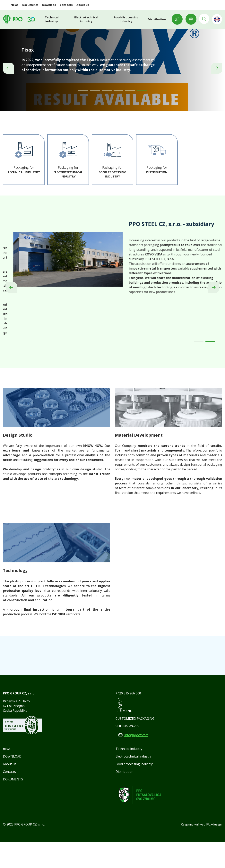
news (7, 774)
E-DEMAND (124, 737)
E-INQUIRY (189, 19)
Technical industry (53, 19)
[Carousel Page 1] (83, 116)
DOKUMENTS (13, 805)
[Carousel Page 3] (107, 116)
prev (8, 88)
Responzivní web (193, 850)
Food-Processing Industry (125, 19)
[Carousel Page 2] (95, 116)
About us (83, 5)
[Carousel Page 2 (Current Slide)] (210, 367)
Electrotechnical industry (86, 19)
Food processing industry (134, 790)
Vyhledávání (203, 19)
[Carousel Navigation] (112, 88)
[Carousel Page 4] (118, 116)
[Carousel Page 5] (130, 116)
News (15, 5)
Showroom (175, 19)
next (217, 88)
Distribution (155, 19)
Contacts (66, 5)
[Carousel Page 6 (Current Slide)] (142, 116)
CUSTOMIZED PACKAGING (135, 744)
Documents (30, 5)
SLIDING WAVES (127, 752)
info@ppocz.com (136, 761)
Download (49, 5)
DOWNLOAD (12, 782)
